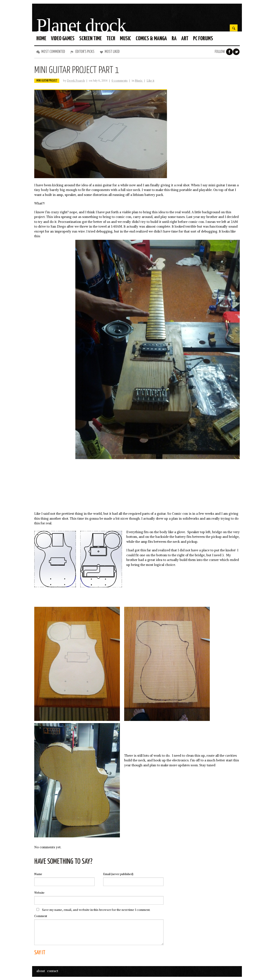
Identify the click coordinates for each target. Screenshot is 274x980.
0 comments (120, 81)
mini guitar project (47, 81)
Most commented (53, 52)
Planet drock (81, 25)
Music (139, 81)
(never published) (118, 874)
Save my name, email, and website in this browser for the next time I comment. (96, 910)
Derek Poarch (76, 81)
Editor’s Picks (85, 52)
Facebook (229, 52)
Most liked (112, 52)
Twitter (236, 52)
